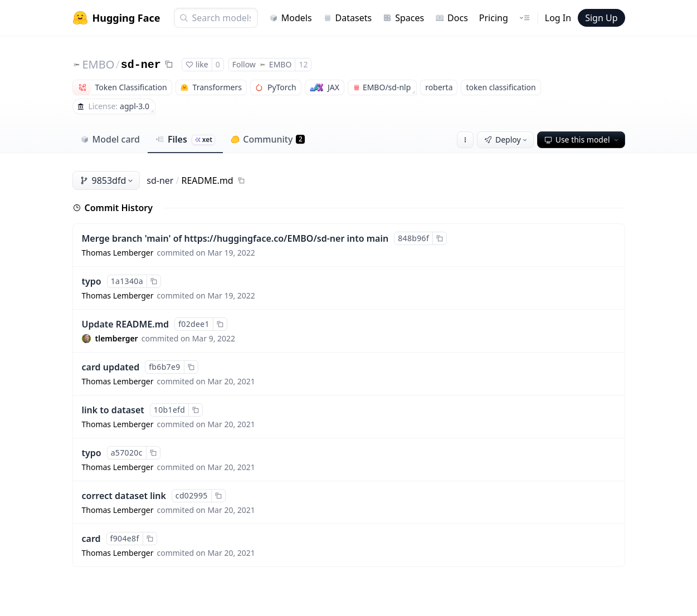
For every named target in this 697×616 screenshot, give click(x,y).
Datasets (348, 18)
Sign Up (601, 18)
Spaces (403, 18)
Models (291, 18)
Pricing (494, 18)
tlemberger (117, 338)
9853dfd (108, 180)
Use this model (582, 140)
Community (268, 139)
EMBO (99, 64)
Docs (452, 18)
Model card (110, 139)
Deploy (506, 140)
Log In (558, 18)
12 (303, 64)
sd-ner (141, 65)
